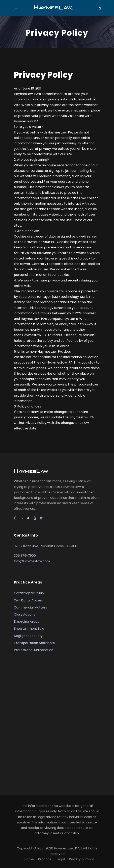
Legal (61, 859)
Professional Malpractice (34, 650)
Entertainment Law (29, 629)
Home (29, 859)
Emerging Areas (26, 622)
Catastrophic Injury (29, 593)
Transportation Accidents (34, 643)
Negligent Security (28, 636)
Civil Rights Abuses (28, 600)
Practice (45, 859)
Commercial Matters (30, 607)
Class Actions (24, 614)
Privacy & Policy (81, 859)
